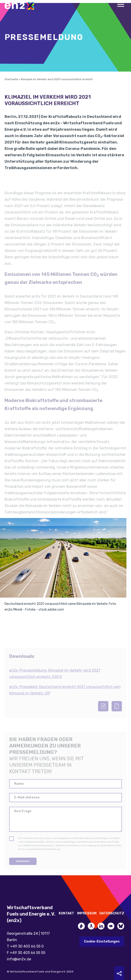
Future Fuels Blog (91, 926)
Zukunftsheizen (81, 926)
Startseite (11, 86)
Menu (121, 5)
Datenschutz (112, 913)
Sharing (119, 973)
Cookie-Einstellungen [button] (102, 941)
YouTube (111, 926)
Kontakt (66, 913)
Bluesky (121, 926)
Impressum (87, 913)
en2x (22, 6)
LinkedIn (101, 926)
